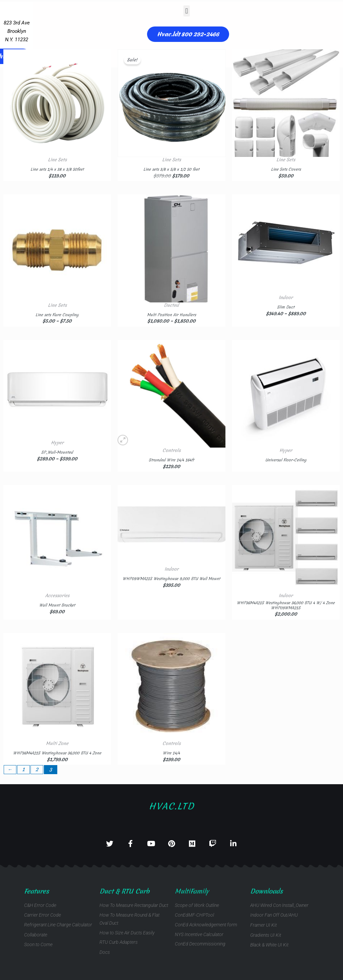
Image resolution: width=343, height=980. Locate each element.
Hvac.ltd (171, 803)
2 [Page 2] (38, 769)
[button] (151, 11)
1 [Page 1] (24, 769)
